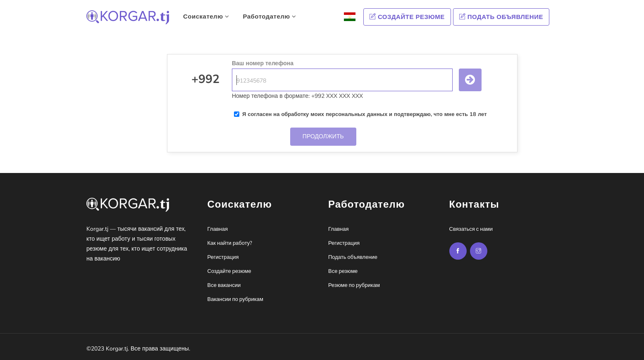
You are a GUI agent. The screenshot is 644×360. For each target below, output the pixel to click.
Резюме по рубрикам (354, 285)
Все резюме (343, 271)
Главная (218, 229)
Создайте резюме (407, 17)
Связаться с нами (471, 229)
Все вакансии (224, 285)
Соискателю (206, 17)
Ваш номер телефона (263, 63)
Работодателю (269, 17)
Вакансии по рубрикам (235, 299)
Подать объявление (501, 17)
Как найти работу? (230, 243)
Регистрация (223, 257)
